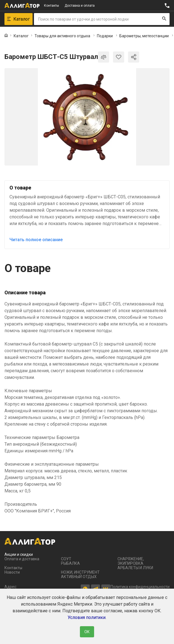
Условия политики (87, 617)
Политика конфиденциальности (140, 587)
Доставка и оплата (80, 6)
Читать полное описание (36, 240)
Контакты (52, 6)
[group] (87, 117)
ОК (87, 632)
